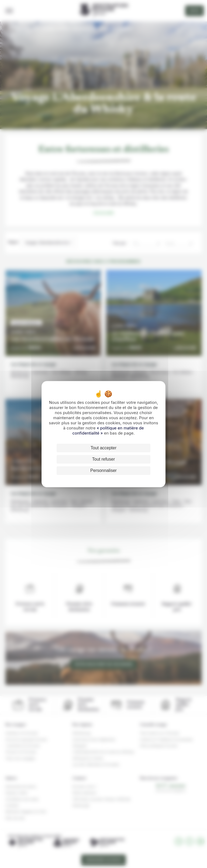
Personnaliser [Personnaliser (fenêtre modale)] (103, 470)
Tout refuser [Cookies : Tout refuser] (103, 459)
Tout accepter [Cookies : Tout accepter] (103, 448)
